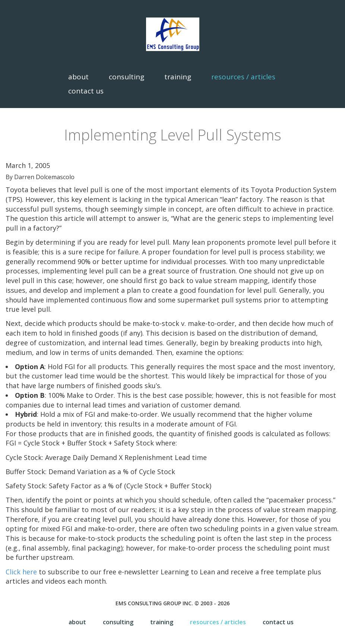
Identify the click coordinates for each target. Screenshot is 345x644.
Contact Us (86, 91)
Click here (21, 572)
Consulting (126, 77)
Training (178, 77)
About (78, 77)
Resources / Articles (243, 77)
